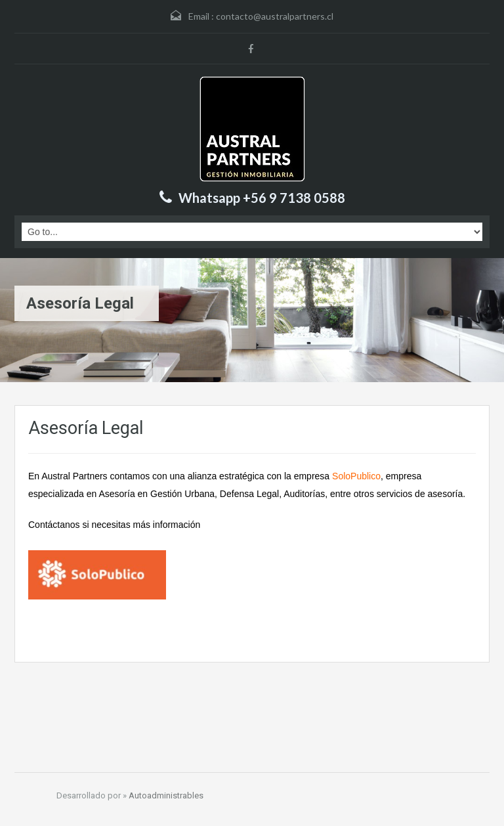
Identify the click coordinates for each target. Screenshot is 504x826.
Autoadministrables (166, 795)
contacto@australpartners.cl (275, 16)
